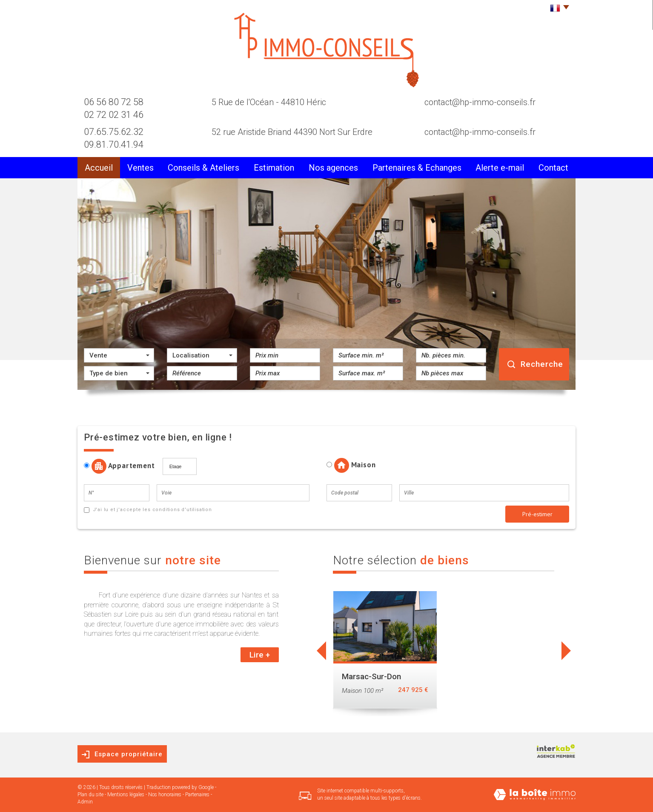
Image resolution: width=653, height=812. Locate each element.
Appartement (122, 466)
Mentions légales (126, 795)
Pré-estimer (537, 514)
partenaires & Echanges (417, 168)
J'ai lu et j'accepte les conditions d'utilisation (152, 510)
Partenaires (197, 795)
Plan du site (90, 795)
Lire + (260, 655)
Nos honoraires (165, 795)
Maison (351, 465)
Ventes (140, 168)
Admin (85, 802)
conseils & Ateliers (203, 168)
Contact (553, 168)
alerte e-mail (500, 168)
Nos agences (333, 168)
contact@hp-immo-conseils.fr (480, 102)
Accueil (99, 168)
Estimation (274, 168)
